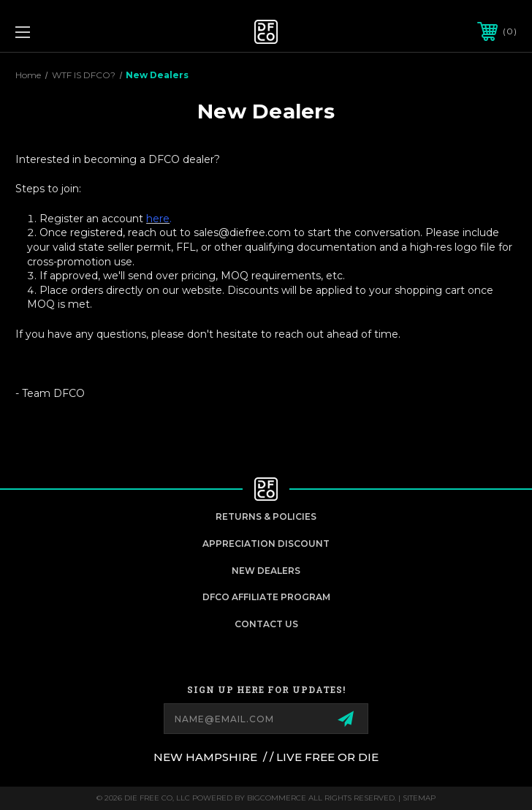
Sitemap (419, 798)
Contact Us (266, 624)
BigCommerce (277, 798)
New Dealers (266, 571)
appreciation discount (266, 544)
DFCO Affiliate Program (266, 597)
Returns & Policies (266, 516)
